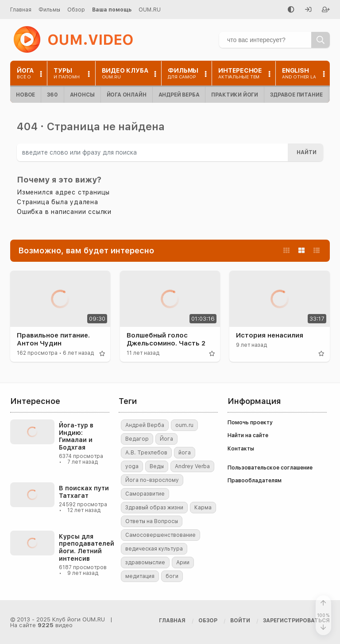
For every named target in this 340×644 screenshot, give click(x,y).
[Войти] (308, 10)
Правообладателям (255, 481)
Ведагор (137, 439)
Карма (203, 508)
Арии (183, 563)
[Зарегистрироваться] (326, 10)
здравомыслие (145, 563)
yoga (132, 466)
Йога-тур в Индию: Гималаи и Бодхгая (76, 436)
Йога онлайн (127, 95)
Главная (21, 10)
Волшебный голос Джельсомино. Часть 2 (166, 339)
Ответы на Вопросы (152, 521)
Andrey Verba (192, 466)
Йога (166, 439)
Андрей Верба (179, 95)
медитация (140, 576)
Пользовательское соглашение (270, 468)
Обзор (76, 10)
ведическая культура (154, 549)
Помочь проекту (250, 423)
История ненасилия (270, 335)
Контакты (241, 449)
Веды (157, 466)
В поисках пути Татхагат (84, 492)
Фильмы (49, 10)
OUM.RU (150, 10)
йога (185, 453)
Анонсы (82, 95)
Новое (25, 95)
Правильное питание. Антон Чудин (53, 339)
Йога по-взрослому (152, 480)
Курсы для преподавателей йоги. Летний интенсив (87, 547)
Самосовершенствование (160, 535)
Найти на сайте (248, 435)
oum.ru (184, 425)
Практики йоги (235, 95)
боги (172, 576)
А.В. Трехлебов (146, 453)
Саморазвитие (145, 494)
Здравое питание (296, 95)
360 (52, 95)
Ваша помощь (112, 10)
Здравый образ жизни (154, 508)
